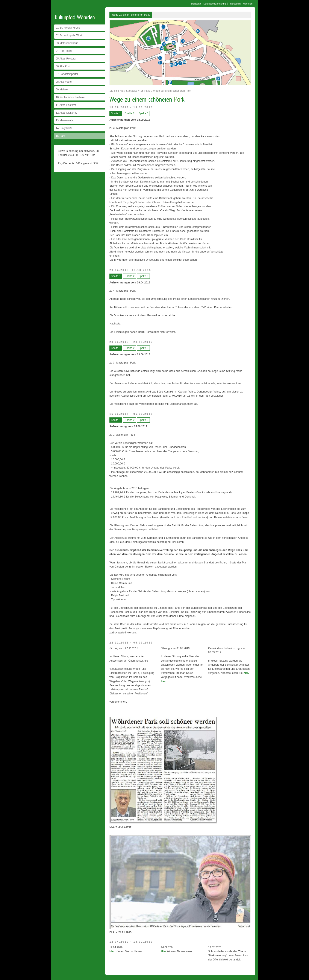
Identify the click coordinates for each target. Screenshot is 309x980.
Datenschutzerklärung (215, 4)
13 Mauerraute (64, 120)
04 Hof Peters (64, 51)
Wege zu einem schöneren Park (131, 15)
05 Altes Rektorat (66, 59)
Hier (112, 951)
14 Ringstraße (64, 128)
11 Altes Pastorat (66, 105)
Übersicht (248, 4)
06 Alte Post (63, 66)
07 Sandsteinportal (67, 74)
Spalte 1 (116, 113)
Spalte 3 (144, 113)
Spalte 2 (130, 113)
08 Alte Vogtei (64, 82)
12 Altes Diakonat (66, 113)
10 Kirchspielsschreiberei (70, 97)
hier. (164, 681)
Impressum (235, 4)
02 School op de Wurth (70, 35)
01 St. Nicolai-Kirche (68, 28)
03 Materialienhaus (67, 43)
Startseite (196, 4)
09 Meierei (62, 90)
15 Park (60, 136)
